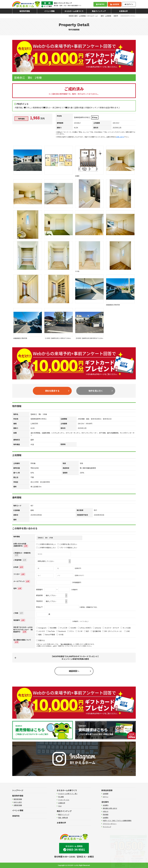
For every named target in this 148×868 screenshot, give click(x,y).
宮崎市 (116, 16)
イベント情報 (49, 11)
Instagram (41, 628)
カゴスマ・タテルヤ (111, 628)
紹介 (87, 631)
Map (95, 117)
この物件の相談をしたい (46, 548)
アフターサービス (64, 800)
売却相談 (106, 814)
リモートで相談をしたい (67, 548)
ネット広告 (126, 628)
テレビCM (63, 628)
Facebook (61, 631)
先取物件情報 (18, 805)
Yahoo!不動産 (49, 635)
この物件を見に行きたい (67, 544)
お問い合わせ (120, 137)
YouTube (50, 631)
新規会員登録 (107, 790)
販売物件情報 (25, 11)
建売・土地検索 (106, 16)
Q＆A (60, 806)
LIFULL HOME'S (85, 628)
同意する (40, 640)
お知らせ (106, 811)
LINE (127, 631)
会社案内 (105, 802)
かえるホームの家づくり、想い (68, 794)
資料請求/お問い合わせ (110, 808)
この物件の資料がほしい (46, 544)
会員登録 (115, 4)
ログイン (129, 4)
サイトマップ (107, 827)
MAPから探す (18, 802)
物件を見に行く (96, 391)
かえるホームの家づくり (74, 11)
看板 (39, 635)
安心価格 (61, 797)
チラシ (71, 631)
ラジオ (79, 631)
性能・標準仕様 (63, 818)
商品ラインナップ (99, 11)
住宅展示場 (96, 631)
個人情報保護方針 (66, 644)
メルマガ (40, 631)
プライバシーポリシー (110, 824)
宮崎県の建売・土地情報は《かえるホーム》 (83, 16)
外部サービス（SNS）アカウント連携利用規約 (117, 820)
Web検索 (52, 628)
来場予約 (100, 4)
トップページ (18, 790)
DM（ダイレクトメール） (112, 631)
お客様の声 (123, 11)
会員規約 (106, 818)
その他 (60, 635)
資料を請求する (52, 391)
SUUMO (72, 628)
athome (97, 628)
